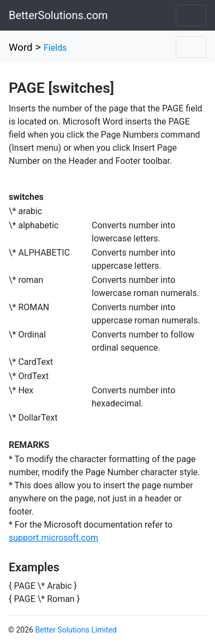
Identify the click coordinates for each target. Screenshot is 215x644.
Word (21, 48)
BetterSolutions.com (58, 15)
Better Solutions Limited (76, 630)
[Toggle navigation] (191, 15)
